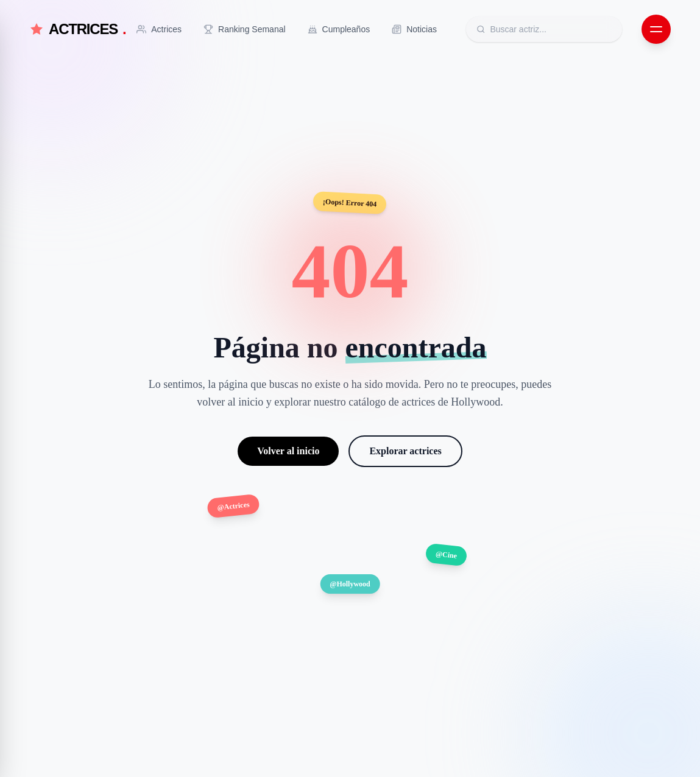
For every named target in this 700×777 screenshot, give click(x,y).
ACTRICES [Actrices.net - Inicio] (78, 29)
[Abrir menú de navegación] (656, 29)
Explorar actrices (405, 451)
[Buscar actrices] (551, 29)
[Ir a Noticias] (414, 29)
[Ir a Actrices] (159, 29)
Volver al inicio (288, 451)
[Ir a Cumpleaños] (339, 29)
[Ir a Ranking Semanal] (245, 29)
